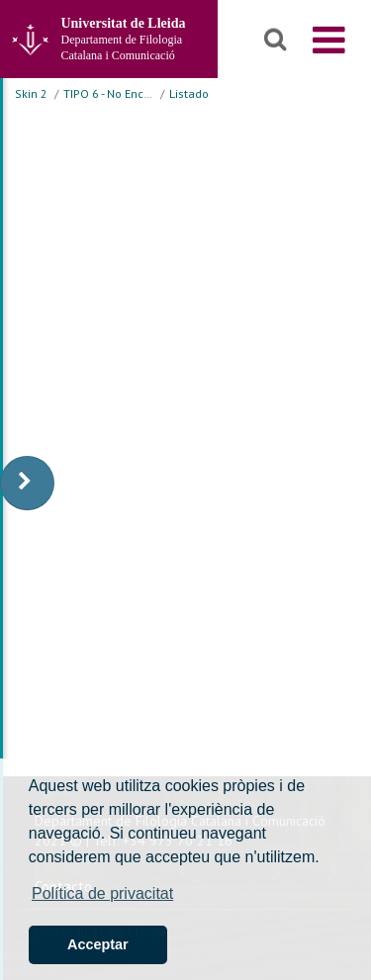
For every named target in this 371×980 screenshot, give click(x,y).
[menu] (329, 40)
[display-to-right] (27, 483)
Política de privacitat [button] (102, 893)
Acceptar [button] (98, 944)
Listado (189, 93)
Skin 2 (31, 93)
